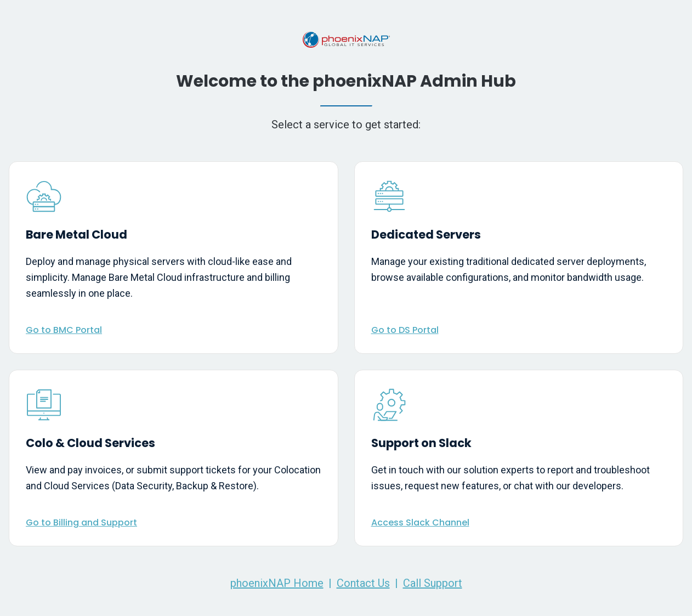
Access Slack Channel (420, 522)
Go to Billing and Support (81, 522)
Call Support (433, 583)
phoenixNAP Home (277, 583)
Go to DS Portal (405, 330)
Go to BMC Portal (64, 330)
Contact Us (363, 583)
